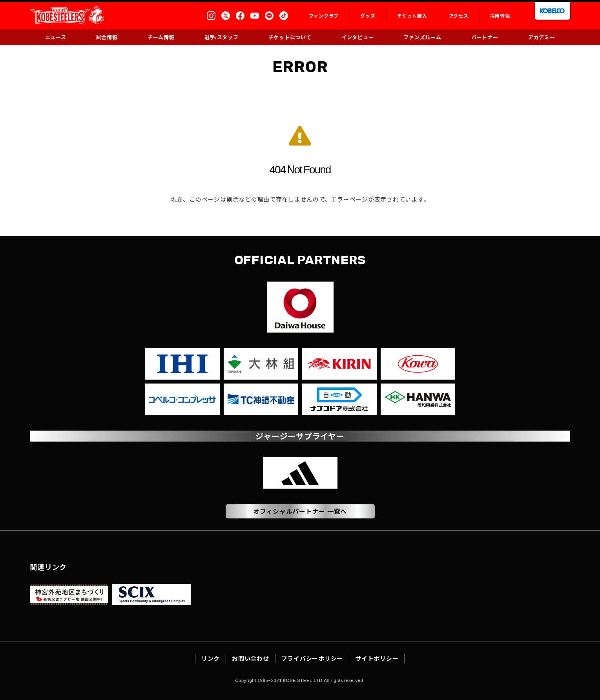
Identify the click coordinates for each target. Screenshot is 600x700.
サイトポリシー (377, 658)
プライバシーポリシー (312, 658)
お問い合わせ (251, 658)
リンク (211, 658)
